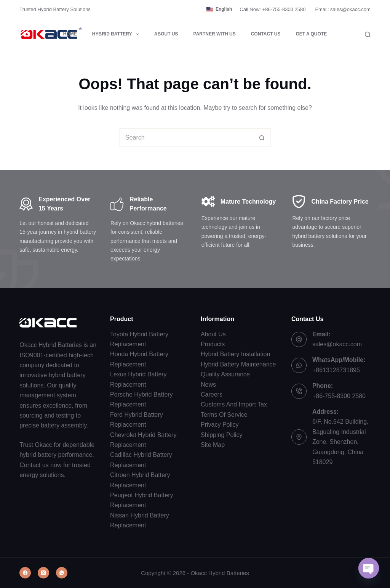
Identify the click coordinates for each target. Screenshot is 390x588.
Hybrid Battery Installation (235, 354)
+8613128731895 (336, 370)
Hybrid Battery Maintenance (238, 364)
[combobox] (186, 138)
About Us (166, 34)
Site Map (213, 445)
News (208, 385)
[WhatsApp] (62, 573)
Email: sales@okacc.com (343, 9)
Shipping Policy (221, 435)
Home (70, 34)
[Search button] (262, 138)
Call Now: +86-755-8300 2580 (273, 9)
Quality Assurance (225, 374)
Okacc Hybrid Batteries (220, 573)
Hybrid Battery (117, 34)
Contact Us (266, 34)
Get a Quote (311, 34)
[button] (219, 10)
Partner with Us (215, 34)
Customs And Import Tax (234, 404)
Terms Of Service (224, 415)
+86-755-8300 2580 (339, 396)
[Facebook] (25, 573)
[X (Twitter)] (43, 573)
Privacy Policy (220, 425)
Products (213, 344)
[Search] (368, 35)
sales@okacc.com (337, 344)
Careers (212, 394)
